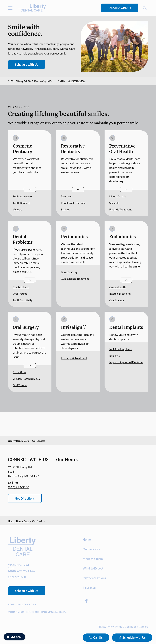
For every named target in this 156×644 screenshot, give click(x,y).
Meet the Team (93, 559)
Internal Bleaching (120, 294)
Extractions (19, 372)
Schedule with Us (119, 8)
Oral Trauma (20, 294)
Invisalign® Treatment (74, 358)
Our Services (91, 549)
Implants (114, 356)
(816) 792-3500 (76, 81)
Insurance (89, 588)
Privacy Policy (106, 627)
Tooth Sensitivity (23, 300)
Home (87, 539)
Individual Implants (121, 349)
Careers (143, 627)
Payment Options (94, 578)
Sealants (114, 203)
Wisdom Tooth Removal (27, 379)
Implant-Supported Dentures (126, 362)
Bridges (65, 209)
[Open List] (30, 190)
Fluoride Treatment (121, 209)
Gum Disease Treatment (75, 279)
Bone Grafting (69, 272)
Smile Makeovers (23, 196)
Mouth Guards (118, 196)
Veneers (17, 209)
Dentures (66, 196)
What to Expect (93, 568)
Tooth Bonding (21, 203)
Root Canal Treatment (74, 203)
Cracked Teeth (21, 287)
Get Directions (25, 498)
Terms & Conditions (126, 627)
